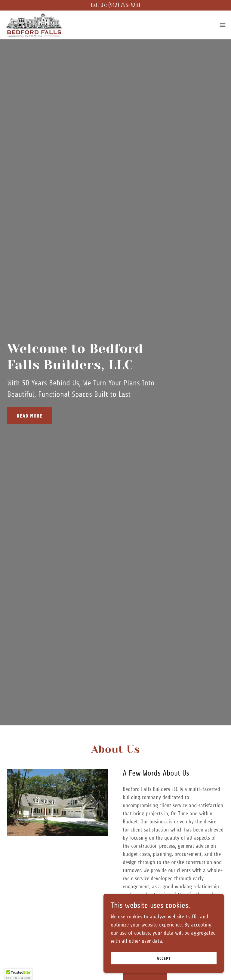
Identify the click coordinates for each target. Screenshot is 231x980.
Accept (164, 959)
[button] (223, 25)
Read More (30, 416)
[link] (34, 25)
